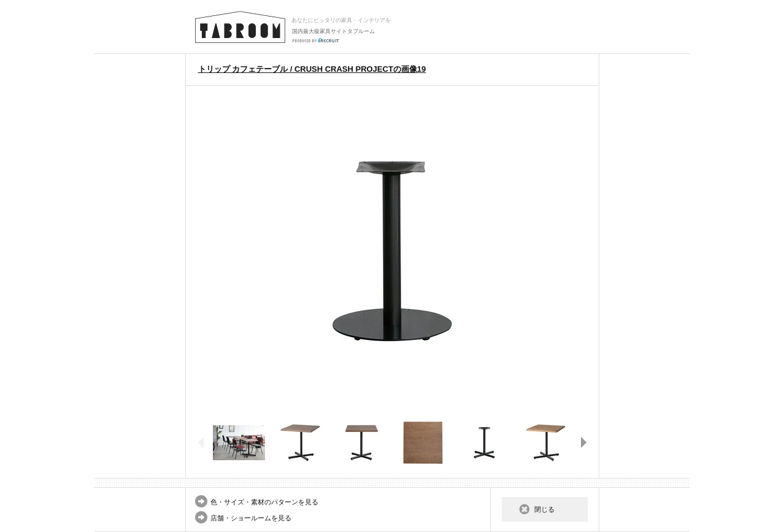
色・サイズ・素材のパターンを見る (264, 502)
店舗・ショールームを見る (251, 518)
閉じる (544, 509)
